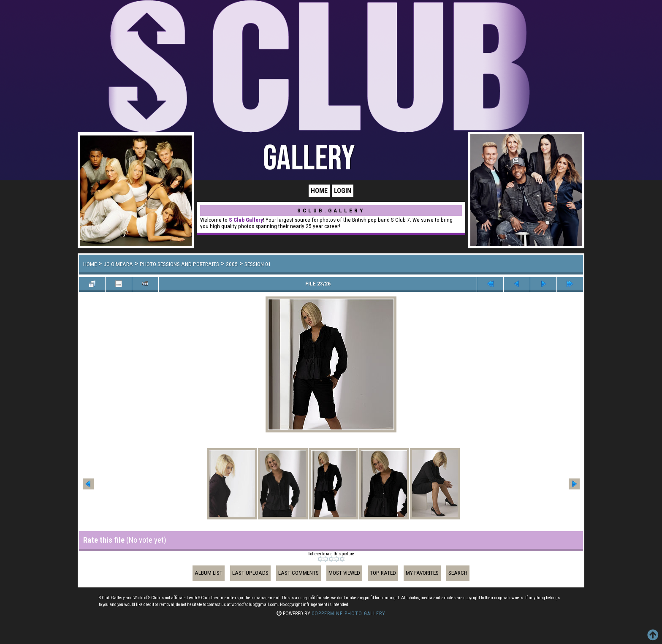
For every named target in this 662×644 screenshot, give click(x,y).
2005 (232, 264)
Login (343, 191)
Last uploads (250, 573)
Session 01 (258, 264)
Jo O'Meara (118, 264)
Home (319, 191)
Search (458, 573)
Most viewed (344, 573)
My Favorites (422, 573)
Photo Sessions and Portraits (179, 264)
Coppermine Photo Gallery (349, 614)
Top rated (383, 573)
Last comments (298, 573)
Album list (209, 573)
